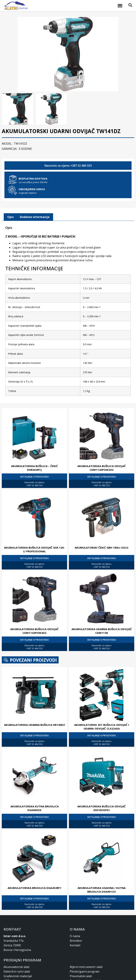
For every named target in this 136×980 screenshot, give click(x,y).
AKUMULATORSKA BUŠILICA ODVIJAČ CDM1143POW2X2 (102, 467)
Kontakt (75, 945)
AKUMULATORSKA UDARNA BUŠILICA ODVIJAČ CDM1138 (102, 631)
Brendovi (76, 940)
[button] (120, 6)
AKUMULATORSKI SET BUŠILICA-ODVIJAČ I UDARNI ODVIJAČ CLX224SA (102, 726)
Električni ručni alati (17, 971)
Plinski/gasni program (85, 971)
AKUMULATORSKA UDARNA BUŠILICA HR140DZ (35, 724)
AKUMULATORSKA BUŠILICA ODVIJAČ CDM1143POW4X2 (34, 631)
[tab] (10, 217)
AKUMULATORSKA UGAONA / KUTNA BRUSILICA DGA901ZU (102, 889)
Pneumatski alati (81, 976)
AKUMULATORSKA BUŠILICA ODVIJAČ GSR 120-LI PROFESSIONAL (34, 549)
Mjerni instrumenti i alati (86, 967)
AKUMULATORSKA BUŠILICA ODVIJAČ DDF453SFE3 (102, 808)
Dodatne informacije (35, 217)
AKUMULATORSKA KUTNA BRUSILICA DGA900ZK (35, 808)
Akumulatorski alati (16, 967)
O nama (75, 936)
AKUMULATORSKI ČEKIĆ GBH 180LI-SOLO (102, 547)
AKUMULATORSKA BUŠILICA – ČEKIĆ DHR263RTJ (35, 467)
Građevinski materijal (18, 976)
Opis (10, 217)
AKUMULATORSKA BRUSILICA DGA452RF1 (35, 887)
